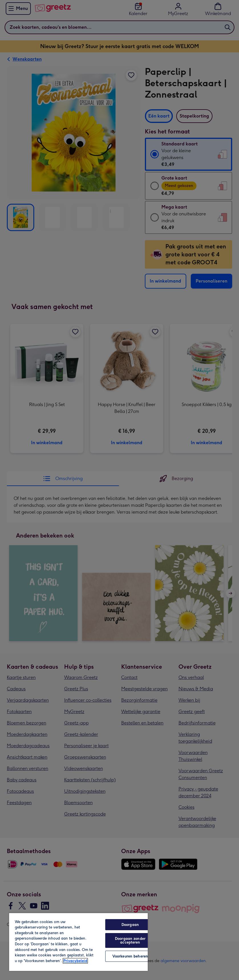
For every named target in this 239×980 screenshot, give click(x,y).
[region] (78, 942)
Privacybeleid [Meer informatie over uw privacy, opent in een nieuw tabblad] (75, 961)
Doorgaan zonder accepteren (130, 940)
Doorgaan (130, 925)
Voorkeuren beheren (130, 956)
